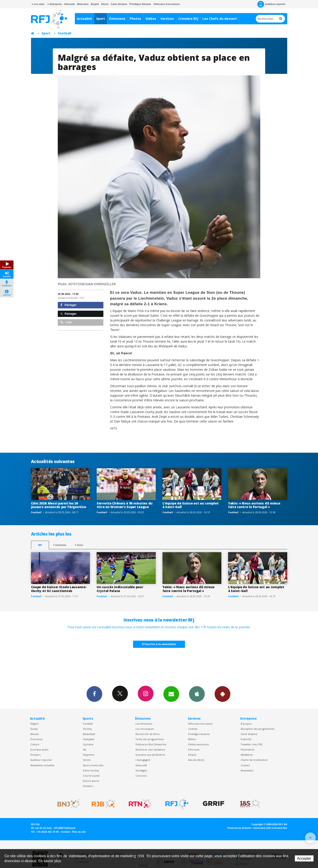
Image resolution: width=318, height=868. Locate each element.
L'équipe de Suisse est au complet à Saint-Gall (191, 505)
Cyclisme (88, 744)
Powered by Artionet (239, 828)
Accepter (304, 858)
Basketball (89, 734)
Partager (68, 305)
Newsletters (171, 694)
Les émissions (144, 724)
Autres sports (91, 781)
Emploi (95, 4)
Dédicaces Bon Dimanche (151, 744)
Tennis (87, 760)
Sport (101, 19)
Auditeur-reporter (271, 4)
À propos (246, 724)
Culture (35, 744)
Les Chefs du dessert (220, 19)
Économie (36, 739)
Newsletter (247, 770)
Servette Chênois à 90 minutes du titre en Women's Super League (125, 505)
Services (167, 19)
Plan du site (79, 832)
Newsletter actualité (42, 765)
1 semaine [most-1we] (60, 545)
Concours (141, 776)
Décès (105, 4)
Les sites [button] (38, 4)
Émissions (117, 19)
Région (34, 724)
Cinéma (193, 729)
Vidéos (151, 19)
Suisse (34, 729)
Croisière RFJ (188, 19)
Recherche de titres (148, 734)
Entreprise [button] (54, 4)
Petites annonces (198, 744)
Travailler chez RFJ (251, 744)
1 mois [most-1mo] (79, 545)
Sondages (141, 770)
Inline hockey (91, 770)
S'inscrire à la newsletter (159, 644)
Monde (35, 734)
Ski (85, 749)
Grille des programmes (150, 739)
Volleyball (89, 739)
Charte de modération (254, 760)
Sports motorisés (93, 765)
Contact (245, 765)
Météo (192, 739)
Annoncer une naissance (150, 749)
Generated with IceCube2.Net (270, 828)
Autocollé (141, 765)
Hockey (87, 729)
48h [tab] (40, 545)
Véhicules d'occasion (200, 724)
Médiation (247, 755)
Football (64, 33)
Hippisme (89, 755)
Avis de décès (196, 760)
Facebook (94, 694)
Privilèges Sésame (140, 4)
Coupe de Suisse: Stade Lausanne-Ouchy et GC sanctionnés (59, 589)
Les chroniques (145, 729)
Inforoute (69, 4)
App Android (222, 694)
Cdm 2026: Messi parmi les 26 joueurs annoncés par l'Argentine (59, 505)
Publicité (246, 739)
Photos (135, 19)
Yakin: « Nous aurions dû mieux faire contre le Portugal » (254, 505)
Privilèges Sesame (199, 734)
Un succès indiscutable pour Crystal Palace (120, 589)
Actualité (84, 19)
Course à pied (91, 776)
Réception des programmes (258, 729)
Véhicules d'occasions (167, 4)
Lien (66, 322)
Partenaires (248, 749)
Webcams (83, 4)
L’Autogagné (143, 760)
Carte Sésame (119, 4)
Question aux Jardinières (150, 755)
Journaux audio (39, 749)
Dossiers (35, 755)
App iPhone (197, 694)
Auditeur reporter (41, 760)
